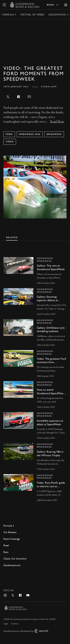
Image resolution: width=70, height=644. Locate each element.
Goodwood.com (12, 565)
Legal (6, 623)
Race (6, 552)
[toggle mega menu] (4, 5)
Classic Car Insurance (15, 558)
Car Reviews (10, 532)
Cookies (15, 623)
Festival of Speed (32, 14)
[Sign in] (66, 5)
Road (6, 545)
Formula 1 (9, 14)
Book (53, 5)
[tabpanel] (35, 376)
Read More (57, 121)
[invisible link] (35, 271)
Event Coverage (12, 539)
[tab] (12, 237)
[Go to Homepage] (25, 5)
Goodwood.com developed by (27, 631)
